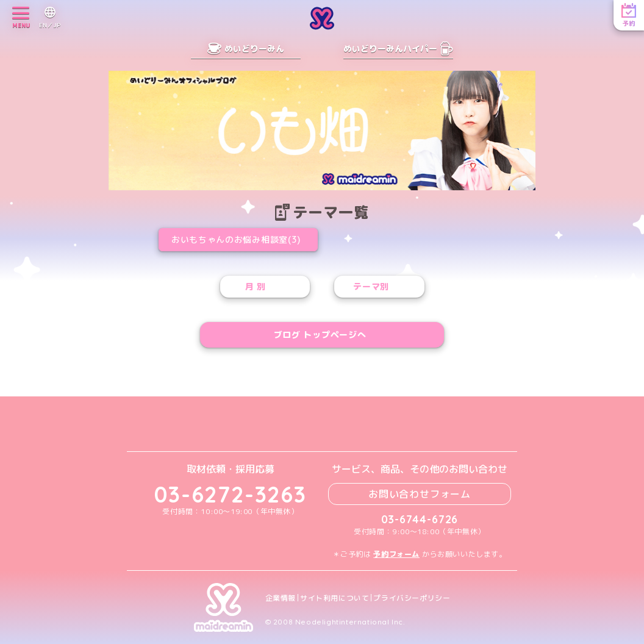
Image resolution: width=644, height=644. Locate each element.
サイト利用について (335, 598)
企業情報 (281, 598)
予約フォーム (396, 554)
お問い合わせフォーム (420, 494)
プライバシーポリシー (412, 598)
